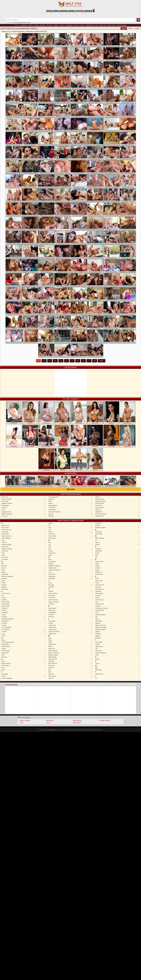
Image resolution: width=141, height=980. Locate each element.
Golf (71, 547)
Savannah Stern (117, 585)
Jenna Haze (71, 596)
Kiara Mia (71, 615)
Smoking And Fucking (117, 608)
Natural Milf (117, 532)
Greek (71, 555)
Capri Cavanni (24, 593)
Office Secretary (117, 538)
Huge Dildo (71, 579)
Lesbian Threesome (71, 632)
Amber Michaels (24, 538)
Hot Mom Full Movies (71, 570)
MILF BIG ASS (71, 659)
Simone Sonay (117, 600)
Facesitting (24, 674)
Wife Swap (117, 670)
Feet (71, 528)
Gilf (71, 545)
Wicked (71, 503)
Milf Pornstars (77, 721)
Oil (117, 540)
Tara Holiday (117, 642)
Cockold (24, 610)
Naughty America (24, 512)
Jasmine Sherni (71, 593)
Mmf (71, 670)
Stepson (117, 632)
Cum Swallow (24, 629)
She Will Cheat (117, 503)
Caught (24, 598)
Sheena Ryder (117, 593)
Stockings (117, 634)
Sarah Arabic (117, 581)
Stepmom (117, 623)
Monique (117, 525)
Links (22, 723)
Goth (71, 549)
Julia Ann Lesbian (71, 602)
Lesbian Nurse (29, 32)
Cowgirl (56, 25)
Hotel (71, 572)
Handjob (71, 564)
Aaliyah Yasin (24, 525)
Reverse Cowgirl (122, 25)
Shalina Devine (117, 589)
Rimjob (117, 566)
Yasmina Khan (117, 674)
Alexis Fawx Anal (24, 530)
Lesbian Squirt (71, 629)
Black (24, 570)
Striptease (117, 638)
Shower (117, 598)
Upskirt (117, 659)
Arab (24, 553)
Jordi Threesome (71, 600)
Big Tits (31, 25)
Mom (71, 672)
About (48, 723)
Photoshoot (117, 551)
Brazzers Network (24, 499)
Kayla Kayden (71, 608)
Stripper (117, 636)
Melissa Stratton (71, 655)
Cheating (24, 600)
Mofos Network (71, 505)
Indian (71, 583)
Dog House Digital (117, 501)
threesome (23, 22)
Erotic (24, 670)
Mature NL (117, 510)
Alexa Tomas (24, 528)
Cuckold (24, 625)
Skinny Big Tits (117, 604)
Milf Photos (50, 721)
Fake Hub (24, 508)
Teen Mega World (71, 497)
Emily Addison (24, 666)
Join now (71, 489)
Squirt (117, 619)
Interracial (71, 585)
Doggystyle (69, 25)
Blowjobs (43, 25)
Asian (24, 555)
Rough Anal (117, 572)
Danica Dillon (24, 644)
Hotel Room (71, 574)
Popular (124, 28)
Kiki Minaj (71, 617)
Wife (117, 668)
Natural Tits (103, 25)
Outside (117, 545)
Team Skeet (24, 501)
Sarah (117, 579)
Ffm (71, 530)
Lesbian (71, 623)
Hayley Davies (71, 568)
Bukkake (24, 587)
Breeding (24, 585)
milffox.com (53, 730)
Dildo (24, 655)
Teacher (117, 644)
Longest (137, 28)
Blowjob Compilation (24, 576)
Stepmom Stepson (117, 629)
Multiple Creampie (117, 528)
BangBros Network (24, 503)
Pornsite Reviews (105, 721)
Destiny (24, 649)
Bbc (24, 564)
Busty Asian (24, 589)
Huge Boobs (71, 576)
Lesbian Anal (71, 625)
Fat (71, 525)
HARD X (117, 497)
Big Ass (24, 568)
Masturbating (90, 25)
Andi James (24, 547)
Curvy (24, 634)
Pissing (117, 553)
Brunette (49, 25)
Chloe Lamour (24, 602)
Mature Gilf (71, 649)
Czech (24, 636)
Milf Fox (70, 4)
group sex (28, 22)
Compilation (24, 612)
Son (117, 617)
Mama (71, 640)
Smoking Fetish (117, 610)
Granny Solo (71, 553)
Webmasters (77, 723)
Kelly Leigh (71, 610)
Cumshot (62, 25)
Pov (117, 557)
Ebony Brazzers (24, 663)
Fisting (71, 532)
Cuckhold (24, 623)
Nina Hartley (117, 534)
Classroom (24, 608)
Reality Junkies (117, 508)
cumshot (19, 22)
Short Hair (117, 596)
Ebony (24, 661)
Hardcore (82, 25)
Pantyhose (117, 549)
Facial (76, 25)
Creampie (24, 617)
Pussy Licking (112, 25)
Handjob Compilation (71, 566)
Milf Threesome (71, 663)
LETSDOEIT (71, 508)
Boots (24, 581)
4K (117, 678)
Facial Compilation (24, 678)
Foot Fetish (71, 534)
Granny (71, 551)
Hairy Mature (71, 562)
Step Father (117, 621)
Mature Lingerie (71, 651)
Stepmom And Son (117, 625)
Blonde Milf (24, 574)
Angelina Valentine (24, 549)
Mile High (71, 516)
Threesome (117, 651)
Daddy (24, 640)
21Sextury (71, 499)
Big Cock (24, 25)
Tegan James (117, 646)
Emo (24, 668)
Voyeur (117, 663)
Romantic (117, 568)
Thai (117, 649)
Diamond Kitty (24, 651)
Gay (71, 542)
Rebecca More (117, 562)
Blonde (37, 25)
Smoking (117, 606)
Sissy (117, 602)
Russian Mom (117, 574)
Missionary (71, 666)
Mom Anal (71, 674)
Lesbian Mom (71, 627)
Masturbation (71, 644)
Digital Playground (24, 514)
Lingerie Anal (71, 634)
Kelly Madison (71, 510)
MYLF (71, 501)
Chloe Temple (24, 606)
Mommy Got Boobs (117, 514)
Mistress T (71, 668)
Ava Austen (24, 557)
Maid (71, 638)
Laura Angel (71, 621)
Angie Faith (24, 551)
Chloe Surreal (24, 604)
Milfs (97, 25)
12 (95, 361)
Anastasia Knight (24, 545)
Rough (117, 570)
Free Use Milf (71, 536)
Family (71, 523)
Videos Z (71, 514)
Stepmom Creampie (117, 627)
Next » (102, 361)
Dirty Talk (24, 657)
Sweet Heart (117, 505)
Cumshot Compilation (18, 32)
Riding (117, 564)
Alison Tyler (24, 532)
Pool (117, 555)
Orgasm (117, 542)
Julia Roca (71, 604)
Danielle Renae (24, 646)
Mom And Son (71, 676)
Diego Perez (24, 653)
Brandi (24, 583)
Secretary (117, 587)
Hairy (71, 559)
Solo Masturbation (117, 615)
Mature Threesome (71, 653)
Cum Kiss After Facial (41, 32)
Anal (24, 540)
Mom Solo (117, 523)
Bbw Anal (24, 566)
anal (16, 22)
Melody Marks (71, 657)
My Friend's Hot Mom (71, 512)
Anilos (24, 510)
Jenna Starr (71, 598)
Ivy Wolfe (71, 587)
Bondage (24, 579)
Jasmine (71, 591)
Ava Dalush (24, 559)
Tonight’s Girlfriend (117, 653)
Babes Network (117, 499)
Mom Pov (71, 678)
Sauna (117, 583)
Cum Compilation (24, 627)
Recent (131, 28)
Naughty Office (117, 516)
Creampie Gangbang (24, 619)
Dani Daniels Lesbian (24, 642)
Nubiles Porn (117, 512)
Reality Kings (24, 505)
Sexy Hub (24, 516)
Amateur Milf (24, 534)
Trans (117, 655)
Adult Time (24, 497)
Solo (117, 612)
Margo (71, 642)
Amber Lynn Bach (24, 536)
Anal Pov (24, 542)
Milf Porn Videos (25, 721)
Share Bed (117, 591)
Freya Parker (71, 538)
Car (24, 596)
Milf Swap (71, 661)
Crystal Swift (24, 621)
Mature (71, 646)
